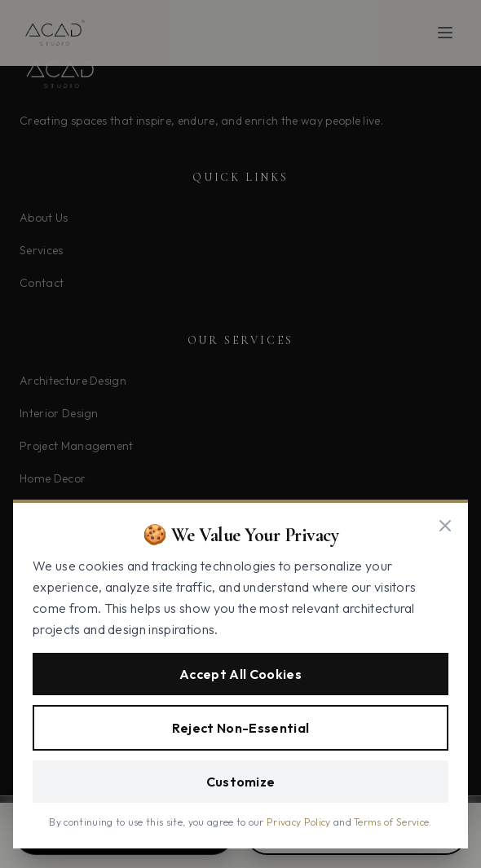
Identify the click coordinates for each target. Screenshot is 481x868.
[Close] (445, 526)
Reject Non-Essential (240, 728)
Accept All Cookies (240, 674)
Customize (241, 782)
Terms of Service (391, 822)
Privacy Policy (298, 822)
